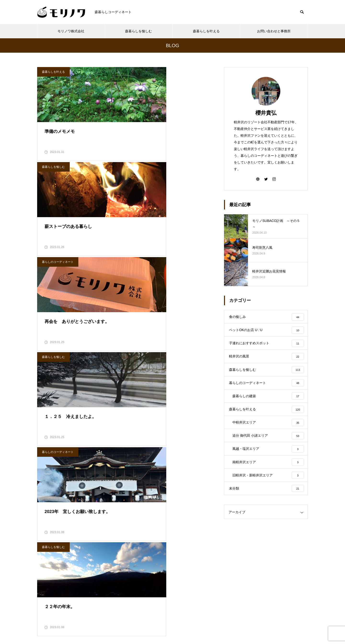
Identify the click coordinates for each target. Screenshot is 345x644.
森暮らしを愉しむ (138, 31)
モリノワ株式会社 (71, 31)
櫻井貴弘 (266, 113)
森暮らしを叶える (206, 31)
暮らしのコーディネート (58, 175)
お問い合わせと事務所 (274, 31)
